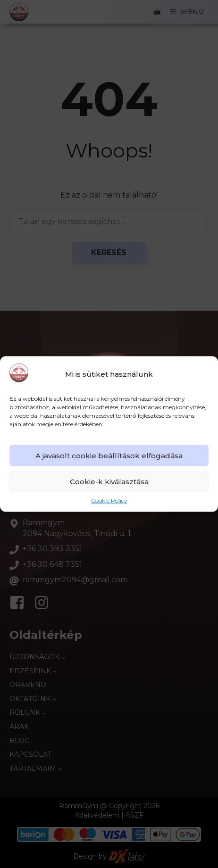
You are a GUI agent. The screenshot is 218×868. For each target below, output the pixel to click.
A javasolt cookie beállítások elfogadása (109, 456)
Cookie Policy (109, 500)
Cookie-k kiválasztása (109, 482)
